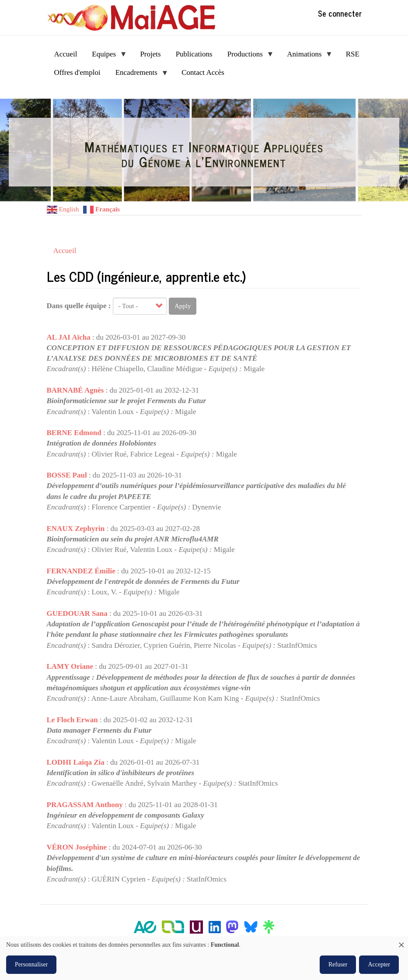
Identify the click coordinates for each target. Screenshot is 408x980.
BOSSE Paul (67, 475)
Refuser (338, 964)
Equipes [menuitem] (106, 57)
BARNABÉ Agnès (75, 390)
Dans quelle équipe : (79, 306)
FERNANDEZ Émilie (81, 571)
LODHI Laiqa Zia (76, 762)
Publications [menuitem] (194, 54)
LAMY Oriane (70, 666)
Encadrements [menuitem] (138, 75)
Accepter (379, 964)
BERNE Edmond (74, 433)
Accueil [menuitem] (66, 54)
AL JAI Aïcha (69, 337)
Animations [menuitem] (306, 57)
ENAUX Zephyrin (76, 529)
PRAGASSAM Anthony (85, 805)
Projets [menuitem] (150, 54)
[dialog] (204, 958)
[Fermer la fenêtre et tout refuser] (401, 942)
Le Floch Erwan (72, 720)
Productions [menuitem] (247, 57)
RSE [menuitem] (353, 54)
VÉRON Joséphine (77, 847)
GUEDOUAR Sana (77, 613)
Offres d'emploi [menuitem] (77, 72)
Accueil (65, 251)
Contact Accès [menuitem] (203, 72)
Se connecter (340, 13)
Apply (183, 306)
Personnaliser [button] (31, 964)
